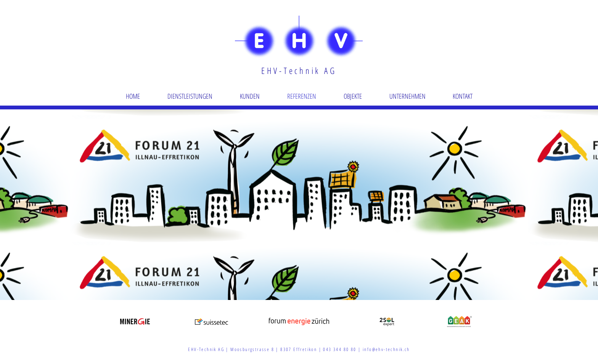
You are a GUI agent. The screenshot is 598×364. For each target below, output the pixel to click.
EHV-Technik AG (299, 71)
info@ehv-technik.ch (386, 349)
